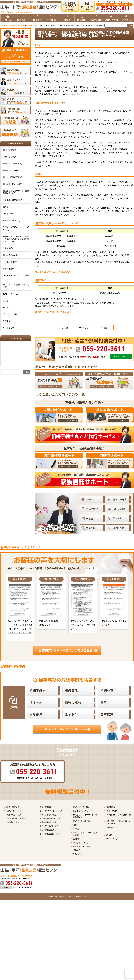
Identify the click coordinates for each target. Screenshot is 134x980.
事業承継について (81, 843)
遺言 (75, 825)
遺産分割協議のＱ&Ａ (49, 830)
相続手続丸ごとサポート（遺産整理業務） (85, 816)
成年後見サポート (81, 850)
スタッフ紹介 (112, 811)
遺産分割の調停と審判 (49, 826)
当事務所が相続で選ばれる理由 (119, 816)
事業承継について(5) (12, 262)
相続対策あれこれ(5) (12, 255)
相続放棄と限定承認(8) (12, 184)
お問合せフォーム (10, 294)
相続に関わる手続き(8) (12, 163)
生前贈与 (77, 839)
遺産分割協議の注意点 (49, 822)
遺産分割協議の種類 (48, 815)
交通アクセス (111, 2)
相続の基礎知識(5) (11, 150)
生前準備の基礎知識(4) (12, 200)
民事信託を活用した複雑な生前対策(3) (16, 228)
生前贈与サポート (81, 854)
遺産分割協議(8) (10, 157)
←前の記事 (64, 328)
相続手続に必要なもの (16, 822)
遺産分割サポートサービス (51, 811)
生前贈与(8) (8, 248)
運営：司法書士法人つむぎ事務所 (16, 12)
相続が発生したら (14, 811)
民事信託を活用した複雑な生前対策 (85, 834)
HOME (100, 2)
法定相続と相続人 (14, 815)
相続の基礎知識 (13, 807)
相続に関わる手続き (81, 807)
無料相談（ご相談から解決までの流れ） (16, 286)
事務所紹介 (111, 807)
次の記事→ (105, 328)
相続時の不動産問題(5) (12, 177)
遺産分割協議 (45, 807)
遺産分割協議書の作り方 (50, 819)
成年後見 (77, 829)
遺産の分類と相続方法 (16, 819)
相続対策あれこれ (81, 811)
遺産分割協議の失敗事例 (50, 834)
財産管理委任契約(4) (12, 220)
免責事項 (7, 321)
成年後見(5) (8, 214)
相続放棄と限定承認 (81, 846)
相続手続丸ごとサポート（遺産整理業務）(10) (16, 192)
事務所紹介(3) (9, 269)
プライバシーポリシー (12, 314)
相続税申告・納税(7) (12, 170)
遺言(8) (6, 207)
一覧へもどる (84, 328)
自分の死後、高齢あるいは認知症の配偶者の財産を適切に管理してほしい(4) (16, 239)
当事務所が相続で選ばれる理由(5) (16, 277)
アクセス (7, 301)
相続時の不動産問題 (81, 821)
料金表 (6, 307)
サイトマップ (126, 2)
